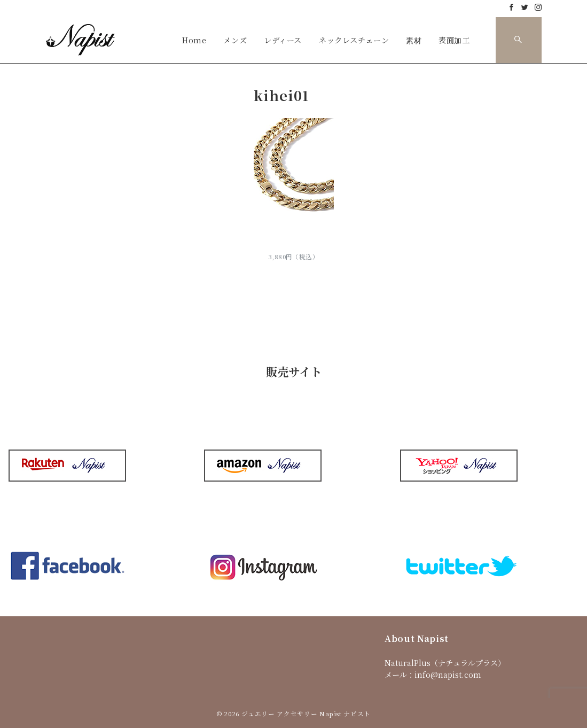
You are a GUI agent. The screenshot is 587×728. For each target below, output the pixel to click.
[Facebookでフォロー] (511, 7)
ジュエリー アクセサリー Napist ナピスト (306, 714)
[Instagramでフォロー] (538, 7)
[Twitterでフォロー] (525, 7)
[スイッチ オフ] (519, 40)
